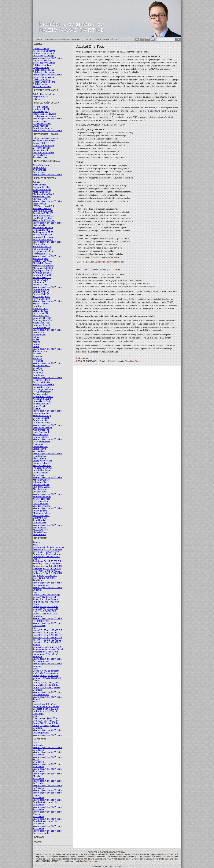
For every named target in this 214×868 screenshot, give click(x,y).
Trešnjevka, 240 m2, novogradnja (48, 547)
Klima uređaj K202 (41, 299)
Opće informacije (41, 48)
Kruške (36, 339)
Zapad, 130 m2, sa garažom (46, 671)
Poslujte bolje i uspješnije (102, 39)
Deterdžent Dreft (41, 418)
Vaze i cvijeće (39, 451)
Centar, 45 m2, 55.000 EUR (45, 607)
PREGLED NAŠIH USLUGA (47, 103)
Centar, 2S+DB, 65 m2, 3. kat (46, 721)
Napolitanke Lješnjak (43, 399)
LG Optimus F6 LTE (42, 328)
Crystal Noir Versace (42, 461)
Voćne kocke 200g (42, 404)
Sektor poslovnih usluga (44, 63)
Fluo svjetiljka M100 (42, 254)
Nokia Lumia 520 (41, 313)
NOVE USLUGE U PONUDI (46, 134)
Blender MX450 (40, 285)
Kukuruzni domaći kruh (44, 385)
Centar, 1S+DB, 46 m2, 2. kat (46, 723)
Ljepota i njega (40, 456)
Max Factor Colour (41, 513)
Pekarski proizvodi (42, 380)
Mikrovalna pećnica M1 (44, 266)
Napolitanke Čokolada (43, 397)
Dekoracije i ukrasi (41, 442)
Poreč (36, 743)
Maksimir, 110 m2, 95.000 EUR (47, 564)
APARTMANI (40, 739)
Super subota (39, 167)
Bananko (37, 408)
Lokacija (37, 99)
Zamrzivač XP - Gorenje (44, 237)
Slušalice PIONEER (42, 199)
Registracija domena (43, 128)
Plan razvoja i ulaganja (43, 56)
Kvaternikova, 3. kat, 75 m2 (45, 654)
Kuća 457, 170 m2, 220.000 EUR (48, 630)
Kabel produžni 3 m (42, 247)
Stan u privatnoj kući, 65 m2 (46, 718)
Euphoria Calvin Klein (43, 463)
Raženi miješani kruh (43, 382)
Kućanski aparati (41, 258)
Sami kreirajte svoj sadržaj (45, 802)
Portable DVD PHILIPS (43, 213)
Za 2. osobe (38, 745)
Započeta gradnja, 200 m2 (45, 709)
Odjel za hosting (40, 84)
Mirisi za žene (39, 458)
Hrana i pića (38, 332)
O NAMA (38, 44)
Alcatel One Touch (42, 323)
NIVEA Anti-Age (40, 530)
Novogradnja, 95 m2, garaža (46, 706)
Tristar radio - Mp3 (42, 187)
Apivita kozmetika (41, 499)
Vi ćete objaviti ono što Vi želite (47, 58)
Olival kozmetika (41, 504)
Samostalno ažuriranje (44, 145)
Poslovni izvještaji (41, 112)
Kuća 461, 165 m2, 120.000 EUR (48, 640)
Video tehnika (39, 204)
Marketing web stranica (44, 141)
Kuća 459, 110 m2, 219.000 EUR (48, 635)
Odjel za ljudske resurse (44, 72)
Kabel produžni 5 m (42, 249)
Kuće (35, 545)
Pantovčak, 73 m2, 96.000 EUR (47, 571)
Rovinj (36, 759)
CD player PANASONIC (43, 194)
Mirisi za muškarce (42, 480)
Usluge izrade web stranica (46, 138)
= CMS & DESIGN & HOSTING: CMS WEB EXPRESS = (107, 867)
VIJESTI (38, 842)
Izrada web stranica (42, 123)
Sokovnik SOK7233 (42, 278)
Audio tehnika (39, 185)
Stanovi (37, 559)
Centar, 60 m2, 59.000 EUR (45, 609)
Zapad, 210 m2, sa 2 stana (45, 599)
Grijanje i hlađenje (41, 289)
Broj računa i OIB (41, 97)
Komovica (38, 358)
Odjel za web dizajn (42, 79)
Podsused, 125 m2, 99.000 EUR (47, 573)
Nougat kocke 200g (42, 401)
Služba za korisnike (42, 87)
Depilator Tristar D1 (42, 275)
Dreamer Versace (41, 485)
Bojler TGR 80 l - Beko (43, 239)
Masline (37, 342)
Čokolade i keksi (40, 394)
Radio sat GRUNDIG (42, 189)
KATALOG (39, 837)
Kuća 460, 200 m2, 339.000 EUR (48, 637)
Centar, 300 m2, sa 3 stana (45, 676)
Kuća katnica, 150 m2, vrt (45, 704)
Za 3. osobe (38, 750)
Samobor (37, 666)
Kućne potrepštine (42, 413)
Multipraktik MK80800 (43, 268)
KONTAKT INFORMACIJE (46, 90)
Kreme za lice (39, 527)
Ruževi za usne (40, 511)
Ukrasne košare (40, 446)
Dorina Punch (39, 406)
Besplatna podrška (42, 148)
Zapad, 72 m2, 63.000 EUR (45, 614)
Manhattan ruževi (41, 516)
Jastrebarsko (39, 626)
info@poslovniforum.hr (90, 861)
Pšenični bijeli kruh (42, 387)
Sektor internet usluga (43, 77)
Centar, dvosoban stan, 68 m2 (47, 647)
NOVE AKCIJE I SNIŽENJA (47, 161)
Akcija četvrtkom (41, 165)
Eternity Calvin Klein (42, 466)
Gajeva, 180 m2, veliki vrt (44, 597)
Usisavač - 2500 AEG (43, 261)
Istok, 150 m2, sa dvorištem (46, 673)
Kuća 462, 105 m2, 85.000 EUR (47, 642)
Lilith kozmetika (40, 501)
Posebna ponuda (41, 833)
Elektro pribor (39, 244)
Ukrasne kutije (40, 449)
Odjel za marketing (42, 65)
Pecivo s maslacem (42, 392)
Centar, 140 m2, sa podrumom (47, 678)
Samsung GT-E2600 (42, 318)
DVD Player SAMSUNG (43, 206)
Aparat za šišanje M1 (43, 273)
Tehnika (37, 182)
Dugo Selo (38, 590)
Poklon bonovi (40, 172)
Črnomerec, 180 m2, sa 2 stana (48, 554)
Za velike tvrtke (40, 157)
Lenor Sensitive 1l (41, 432)
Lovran (36, 795)
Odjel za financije (41, 68)
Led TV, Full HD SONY (43, 218)
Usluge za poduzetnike (44, 153)
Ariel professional (41, 430)
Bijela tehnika (39, 225)
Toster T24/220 (40, 280)
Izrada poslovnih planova (45, 116)
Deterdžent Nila (40, 420)
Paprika (37, 344)
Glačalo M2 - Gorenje (43, 263)
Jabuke (36, 337)
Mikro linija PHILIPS (42, 192)
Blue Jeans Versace (42, 487)
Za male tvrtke (40, 155)
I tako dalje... (39, 714)
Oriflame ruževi (40, 518)
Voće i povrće (39, 335)
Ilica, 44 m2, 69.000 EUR (44, 578)
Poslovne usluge (41, 107)
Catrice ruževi (39, 523)
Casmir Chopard (41, 473)
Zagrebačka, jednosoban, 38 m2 (48, 649)
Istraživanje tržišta (42, 109)
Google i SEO (39, 143)
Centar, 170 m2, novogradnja (46, 595)
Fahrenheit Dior (40, 482)
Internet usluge (40, 121)
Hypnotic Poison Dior (43, 468)
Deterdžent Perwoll (42, 423)
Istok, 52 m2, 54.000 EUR (44, 611)
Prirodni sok (38, 375)
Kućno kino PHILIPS (42, 209)
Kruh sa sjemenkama (43, 389)
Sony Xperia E (39, 306)
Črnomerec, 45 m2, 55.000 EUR (47, 566)
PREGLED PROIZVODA (45, 178)
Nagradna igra (40, 170)
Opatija (36, 814)
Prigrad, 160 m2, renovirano (46, 602)
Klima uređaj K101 (41, 297)
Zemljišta (37, 580)
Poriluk (36, 347)
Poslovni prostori (41, 585)
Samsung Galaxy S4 (42, 320)
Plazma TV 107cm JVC (44, 220)
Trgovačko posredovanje (45, 114)
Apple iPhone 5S (41, 308)
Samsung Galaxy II (42, 325)
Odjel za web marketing (44, 82)
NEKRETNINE (40, 538)
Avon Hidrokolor (40, 520)
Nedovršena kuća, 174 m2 (45, 711)
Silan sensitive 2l (41, 435)
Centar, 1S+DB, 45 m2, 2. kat (46, 683)
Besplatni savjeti (41, 150)
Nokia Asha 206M (41, 316)
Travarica (37, 356)
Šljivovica (37, 354)
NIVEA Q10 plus (40, 532)
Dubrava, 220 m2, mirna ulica (47, 557)
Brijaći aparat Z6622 (42, 270)
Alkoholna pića (40, 351)
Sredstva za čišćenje (43, 427)
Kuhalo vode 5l (40, 282)
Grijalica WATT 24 (41, 292)
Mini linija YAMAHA (42, 197)
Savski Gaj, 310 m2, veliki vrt (46, 552)
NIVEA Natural (40, 535)
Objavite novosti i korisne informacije (59, 39)
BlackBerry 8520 (41, 311)
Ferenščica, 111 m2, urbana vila (48, 549)
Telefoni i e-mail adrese (44, 94)
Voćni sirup (38, 373)
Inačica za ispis (83, 358)
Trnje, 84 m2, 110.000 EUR (45, 576)
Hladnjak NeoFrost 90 (43, 228)
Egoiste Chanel (40, 492)
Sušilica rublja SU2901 (43, 235)
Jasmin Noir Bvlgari (42, 470)
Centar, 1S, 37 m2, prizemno (46, 726)
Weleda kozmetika (42, 506)
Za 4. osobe (38, 755)
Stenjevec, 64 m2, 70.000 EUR (47, 568)
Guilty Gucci (38, 475)
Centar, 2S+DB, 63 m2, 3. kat (46, 685)
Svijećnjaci (38, 444)
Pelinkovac (38, 361)
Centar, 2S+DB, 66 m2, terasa (47, 687)
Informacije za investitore (45, 53)
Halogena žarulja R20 (43, 251)
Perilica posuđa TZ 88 (43, 232)
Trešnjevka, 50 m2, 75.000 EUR (47, 561)
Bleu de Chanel (40, 489)
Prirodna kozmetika (42, 496)
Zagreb (36, 542)
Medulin (37, 776)
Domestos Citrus (41, 437)
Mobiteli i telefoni (41, 304)
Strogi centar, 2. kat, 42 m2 (45, 652)
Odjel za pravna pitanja (44, 70)
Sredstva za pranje (42, 416)
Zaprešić (37, 699)
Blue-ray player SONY (43, 211)
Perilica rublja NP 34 (42, 230)
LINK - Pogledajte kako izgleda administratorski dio (100, 262)
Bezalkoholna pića (42, 366)
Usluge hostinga (40, 126)
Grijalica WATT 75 (41, 294)
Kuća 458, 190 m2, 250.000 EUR (48, 633)
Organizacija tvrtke (42, 60)
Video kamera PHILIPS (43, 216)
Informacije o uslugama (44, 51)
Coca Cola (38, 368)
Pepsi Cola (38, 370)
